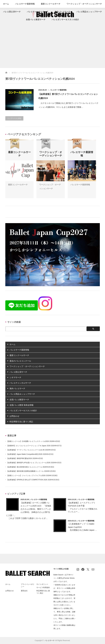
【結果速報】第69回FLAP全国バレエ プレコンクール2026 (28, 463)
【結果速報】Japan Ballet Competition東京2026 (25, 454)
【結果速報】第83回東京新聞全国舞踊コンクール (25, 471)
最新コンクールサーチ (51, 4)
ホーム (11, 4)
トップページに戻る (14, 118)
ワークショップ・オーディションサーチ (81, 4)
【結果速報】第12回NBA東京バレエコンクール (24, 467)
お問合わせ (14, 416)
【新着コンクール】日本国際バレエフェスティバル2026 (28, 441)
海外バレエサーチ (61, 12)
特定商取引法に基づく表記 (21, 422)
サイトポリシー (42, 584)
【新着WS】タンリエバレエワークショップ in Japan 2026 (29, 446)
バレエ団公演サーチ (16, 12)
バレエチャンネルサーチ (39, 12)
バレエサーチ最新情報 (28, 4)
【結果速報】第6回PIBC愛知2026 (19, 458)
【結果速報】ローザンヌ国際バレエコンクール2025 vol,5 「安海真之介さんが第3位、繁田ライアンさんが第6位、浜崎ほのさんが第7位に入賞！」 (29, 509)
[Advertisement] (53, 47)
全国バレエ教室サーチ (38, 20)
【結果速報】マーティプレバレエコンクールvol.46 (26, 450)
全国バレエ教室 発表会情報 (22, 405)
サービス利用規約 (43, 588)
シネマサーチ (15, 377)
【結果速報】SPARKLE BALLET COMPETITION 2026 (27, 480)
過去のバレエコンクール (20, 361)
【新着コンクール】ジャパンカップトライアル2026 (26, 476)
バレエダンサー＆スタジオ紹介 (64, 20)
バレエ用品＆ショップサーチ (85, 12)
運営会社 (24, 591)
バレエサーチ (50, 640)
